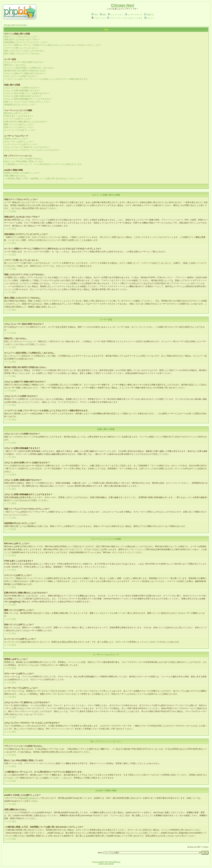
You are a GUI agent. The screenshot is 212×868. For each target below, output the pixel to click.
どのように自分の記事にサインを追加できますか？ (27, 93)
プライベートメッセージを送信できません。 (24, 159)
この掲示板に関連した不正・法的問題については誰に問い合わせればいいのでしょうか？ (44, 179)
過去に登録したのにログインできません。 (23, 54)
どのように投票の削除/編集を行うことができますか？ (28, 99)
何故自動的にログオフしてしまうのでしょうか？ (26, 42)
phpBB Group (28, 798)
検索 (103, 15)
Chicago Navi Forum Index (15, 25)
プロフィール (98, 18)
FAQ (94, 15)
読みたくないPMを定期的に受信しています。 (25, 161)
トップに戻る (10, 211)
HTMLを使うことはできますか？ (19, 116)
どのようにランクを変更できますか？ (21, 76)
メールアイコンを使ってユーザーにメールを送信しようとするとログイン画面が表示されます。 (47, 79)
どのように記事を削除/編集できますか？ (22, 90)
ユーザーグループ (134, 15)
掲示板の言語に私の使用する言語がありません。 (26, 71)
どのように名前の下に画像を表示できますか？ (25, 73)
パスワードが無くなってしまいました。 (22, 48)
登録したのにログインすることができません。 (25, 51)
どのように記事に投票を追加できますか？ (23, 96)
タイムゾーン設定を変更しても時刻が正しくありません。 (30, 68)
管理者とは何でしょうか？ (16, 139)
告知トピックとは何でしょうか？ (19, 127)
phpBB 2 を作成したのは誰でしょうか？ (22, 173)
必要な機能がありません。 (16, 176)
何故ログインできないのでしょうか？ (21, 37)
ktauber (111, 864)
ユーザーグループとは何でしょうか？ (21, 144)
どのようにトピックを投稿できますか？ (22, 88)
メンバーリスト (115, 15)
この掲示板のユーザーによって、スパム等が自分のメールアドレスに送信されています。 (44, 164)
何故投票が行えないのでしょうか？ (20, 105)
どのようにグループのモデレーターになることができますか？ (32, 150)
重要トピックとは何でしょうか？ (19, 124)
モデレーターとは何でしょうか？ (19, 142)
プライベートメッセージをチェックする (125, 18)
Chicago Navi (122, 5)
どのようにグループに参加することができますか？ (27, 147)
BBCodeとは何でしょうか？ (17, 113)
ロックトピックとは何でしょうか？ (20, 130)
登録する (149, 15)
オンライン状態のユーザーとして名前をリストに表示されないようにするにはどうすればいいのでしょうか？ (53, 45)
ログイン (149, 18)
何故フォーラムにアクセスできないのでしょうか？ (27, 102)
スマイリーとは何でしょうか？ (18, 119)
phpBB (101, 862)
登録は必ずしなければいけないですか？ (22, 39)
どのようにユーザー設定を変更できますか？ (24, 62)
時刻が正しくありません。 (16, 65)
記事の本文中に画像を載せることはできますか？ (26, 122)
